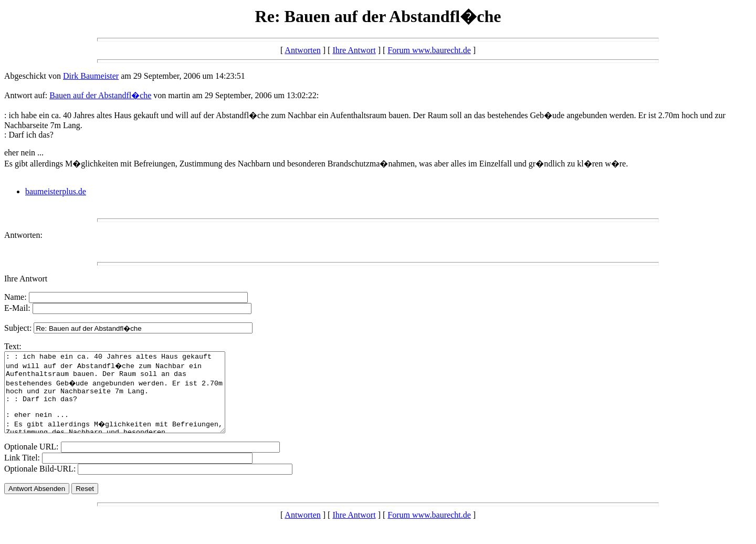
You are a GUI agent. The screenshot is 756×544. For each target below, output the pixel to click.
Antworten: (23, 235)
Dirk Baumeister (91, 76)
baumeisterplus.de (56, 191)
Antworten (302, 50)
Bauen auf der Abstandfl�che (100, 95)
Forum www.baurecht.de (429, 50)
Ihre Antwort (354, 50)
